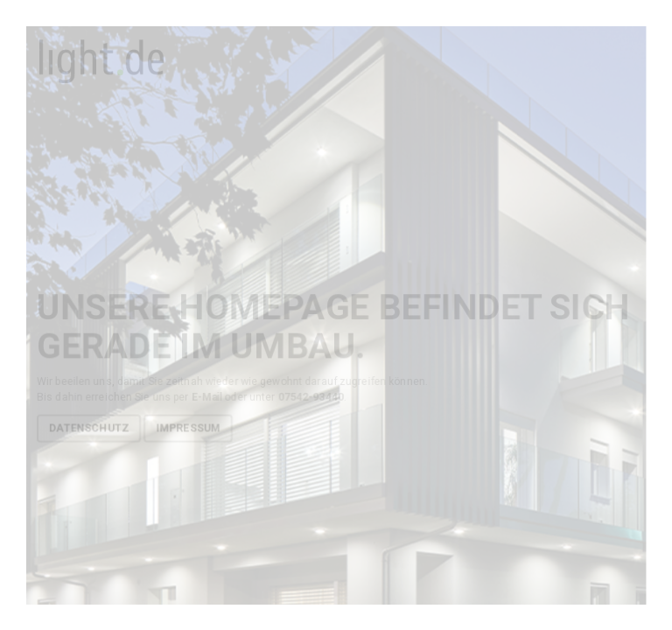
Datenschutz (88, 428)
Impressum (188, 428)
